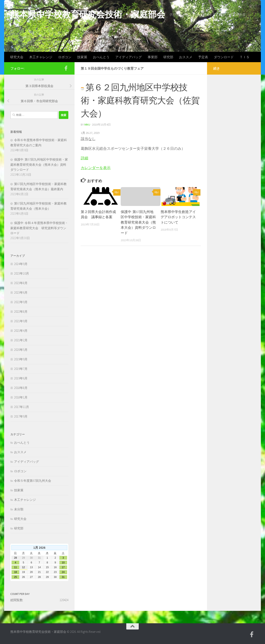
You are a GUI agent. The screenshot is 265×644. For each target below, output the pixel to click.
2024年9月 (21, 264)
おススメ (186, 57)
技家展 (82, 57)
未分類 (19, 509)
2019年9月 (21, 359)
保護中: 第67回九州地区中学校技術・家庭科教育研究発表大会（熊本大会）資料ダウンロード (138, 222)
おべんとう (101, 57)
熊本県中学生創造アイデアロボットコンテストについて (178, 217)
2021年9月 (21, 321)
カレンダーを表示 (96, 168)
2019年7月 (21, 369)
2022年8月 (21, 312)
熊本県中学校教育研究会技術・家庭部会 (88, 14)
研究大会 (17, 57)
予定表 (203, 57)
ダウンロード (224, 57)
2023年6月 (21, 292)
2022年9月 (21, 302)
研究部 (168, 57)
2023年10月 (22, 273)
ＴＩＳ (245, 57)
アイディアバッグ (129, 57)
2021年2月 (21, 340)
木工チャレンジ (41, 57)
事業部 (153, 57)
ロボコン (65, 57)
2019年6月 (21, 378)
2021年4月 (21, 331)
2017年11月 (22, 407)
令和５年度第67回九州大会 (33, 481)
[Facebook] (66, 68)
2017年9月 (21, 416)
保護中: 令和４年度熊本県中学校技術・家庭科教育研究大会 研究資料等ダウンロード (39, 228)
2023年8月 (21, 283)
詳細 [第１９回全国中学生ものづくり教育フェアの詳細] (84, 158)
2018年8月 (21, 388)
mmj (87, 125)
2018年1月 (21, 397)
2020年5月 (21, 350)
